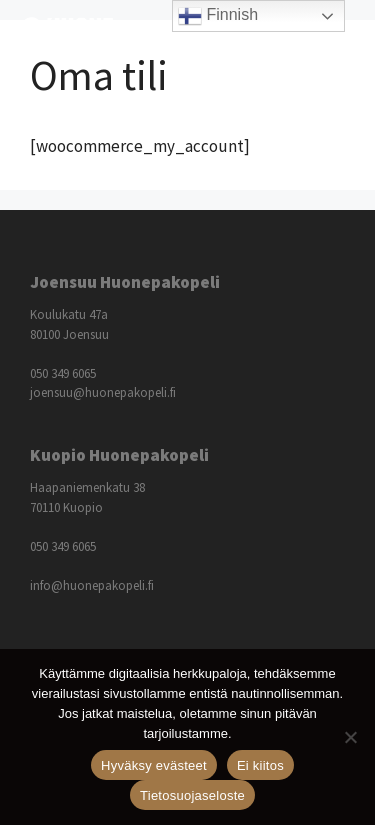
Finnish (218, 16)
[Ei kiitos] (350, 737)
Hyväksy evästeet (154, 765)
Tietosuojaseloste (192, 795)
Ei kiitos (260, 765)
